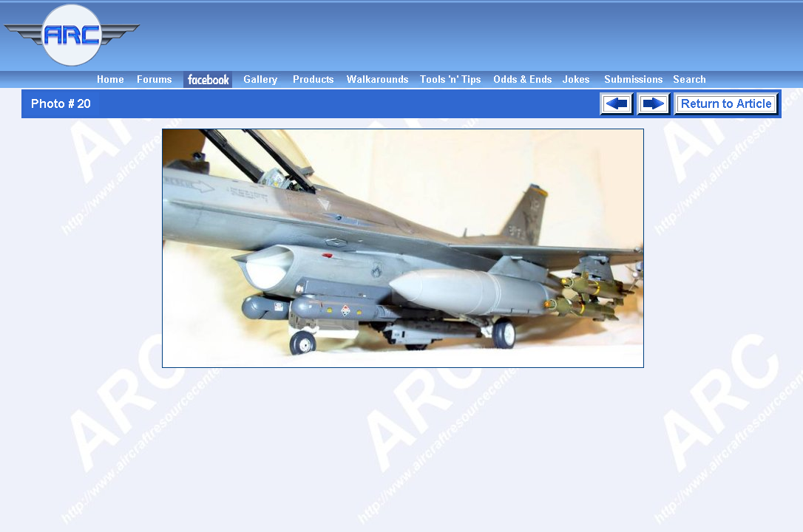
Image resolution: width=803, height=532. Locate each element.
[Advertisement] (474, 35)
